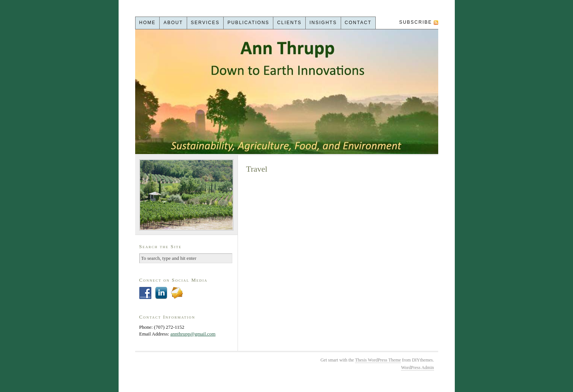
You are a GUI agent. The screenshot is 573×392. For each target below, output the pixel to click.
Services (205, 23)
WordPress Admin (417, 368)
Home (147, 23)
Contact (358, 23)
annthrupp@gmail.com (193, 334)
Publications (248, 23)
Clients (289, 23)
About (173, 23)
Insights (323, 23)
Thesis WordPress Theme (378, 360)
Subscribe (415, 22)
